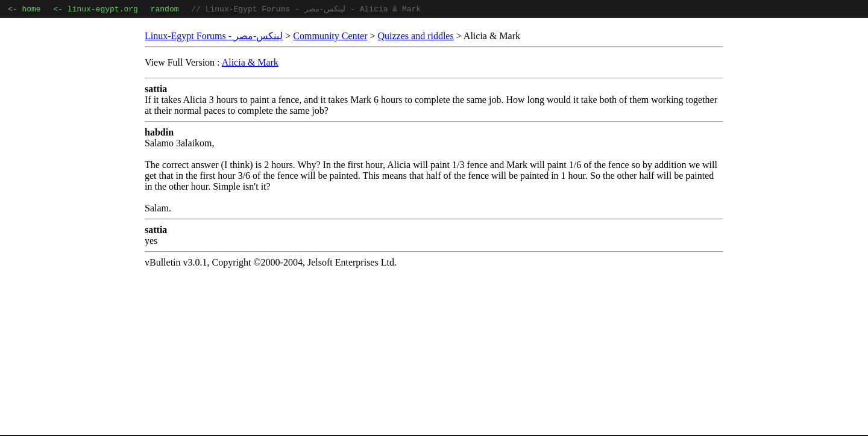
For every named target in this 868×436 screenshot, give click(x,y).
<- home (24, 10)
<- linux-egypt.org (95, 10)
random (165, 10)
